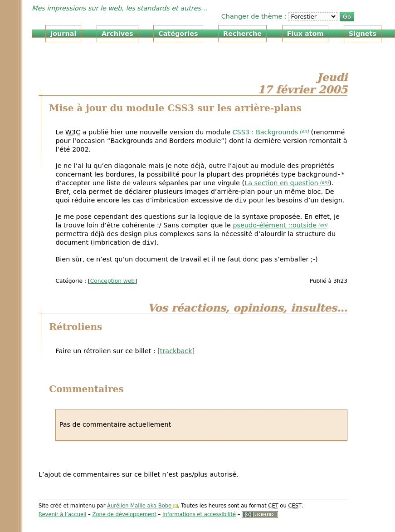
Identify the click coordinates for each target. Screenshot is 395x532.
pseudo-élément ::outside (275, 225)
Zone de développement (124, 514)
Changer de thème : (255, 16)
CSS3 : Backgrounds (265, 132)
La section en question (281, 183)
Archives (117, 34)
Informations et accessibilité (199, 514)
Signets (363, 34)
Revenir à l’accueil (62, 514)
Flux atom (305, 34)
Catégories (178, 34)
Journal (63, 34)
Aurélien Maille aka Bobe (139, 506)
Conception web (112, 281)
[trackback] (176, 351)
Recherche (242, 34)
